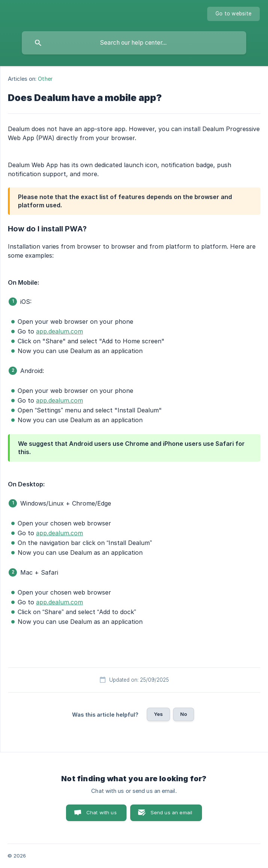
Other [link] (45, 79)
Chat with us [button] (102, 812)
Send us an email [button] (171, 812)
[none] (233, 14)
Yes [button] (158, 714)
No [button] (184, 714)
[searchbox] (134, 43)
